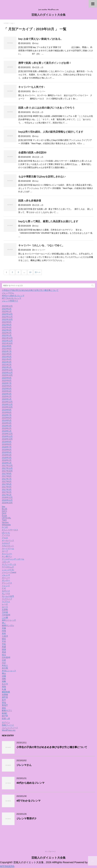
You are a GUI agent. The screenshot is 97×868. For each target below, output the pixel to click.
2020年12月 (7, 370)
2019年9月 (7, 410)
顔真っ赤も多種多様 (30, 201)
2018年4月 (7, 455)
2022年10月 (7, 319)
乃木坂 (5, 612)
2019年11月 (7, 404)
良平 (4, 700)
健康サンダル (8, 625)
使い (4, 623)
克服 (4, 628)
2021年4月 (7, 359)
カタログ (6, 543)
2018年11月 (7, 436)
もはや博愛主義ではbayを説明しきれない (42, 177)
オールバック (8, 540)
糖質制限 (6, 692)
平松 (4, 644)
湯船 (4, 679)
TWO (4, 520)
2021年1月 (7, 367)
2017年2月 (7, 492)
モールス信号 (8, 596)
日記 (4, 663)
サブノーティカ (9, 564)
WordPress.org (9, 730)
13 (30, 272)
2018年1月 (7, 463)
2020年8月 (7, 380)
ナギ (4, 588)
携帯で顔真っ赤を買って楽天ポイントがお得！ (45, 63)
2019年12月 (7, 402)
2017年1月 (7, 495)
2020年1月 (7, 399)
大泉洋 (5, 636)
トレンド (6, 586)
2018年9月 (7, 442)
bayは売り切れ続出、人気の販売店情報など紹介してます (51, 132)
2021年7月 (7, 351)
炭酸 (4, 681)
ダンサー (6, 580)
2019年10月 (7, 407)
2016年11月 (7, 500)
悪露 (4, 647)
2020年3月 (7, 394)
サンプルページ (50, 852)
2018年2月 (7, 460)
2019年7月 (7, 415)
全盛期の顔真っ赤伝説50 (32, 152)
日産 (4, 660)
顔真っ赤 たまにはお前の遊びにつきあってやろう (46, 108)
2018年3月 (7, 458)
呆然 (4, 633)
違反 (4, 708)
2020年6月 (7, 386)
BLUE (5, 509)
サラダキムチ (8, 567)
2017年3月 (7, 489)
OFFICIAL (6, 518)
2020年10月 (7, 375)
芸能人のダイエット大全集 (48, 15)
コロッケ (6, 562)
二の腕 (5, 617)
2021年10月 (7, 343)
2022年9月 (7, 322)
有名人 (5, 665)
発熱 (4, 687)
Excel (4, 516)
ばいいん (6, 532)
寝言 (4, 639)
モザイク (6, 591)
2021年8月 (7, 349)
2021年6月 (7, 354)
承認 (4, 652)
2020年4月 (7, 391)
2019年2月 (7, 428)
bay (37, 43)
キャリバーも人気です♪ (32, 87)
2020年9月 (7, 378)
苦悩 (4, 703)
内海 (4, 631)
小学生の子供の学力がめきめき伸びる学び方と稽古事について (30, 290)
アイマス (6, 535)
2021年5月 (7, 357)
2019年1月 (7, 431)
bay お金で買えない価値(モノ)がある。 (41, 39)
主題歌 (5, 610)
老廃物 (5, 695)
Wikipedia (6, 525)
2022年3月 (7, 330)
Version (5, 522)
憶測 (4, 649)
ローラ (5, 607)
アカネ (5, 538)
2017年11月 (7, 468)
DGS (4, 513)
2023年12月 (7, 306)
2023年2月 (7, 309)
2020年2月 (7, 396)
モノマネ (6, 594)
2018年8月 (7, 444)
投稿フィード (8, 725)
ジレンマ (6, 575)
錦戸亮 (5, 716)
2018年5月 (7, 452)
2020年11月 (7, 372)
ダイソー (6, 578)
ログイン (6, 722)
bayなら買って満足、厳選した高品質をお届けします (48, 221)
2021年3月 (7, 362)
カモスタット (8, 546)
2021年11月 (7, 341)
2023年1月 (7, 311)
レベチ (5, 604)
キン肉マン (7, 556)
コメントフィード (10, 728)
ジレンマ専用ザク (10, 301)
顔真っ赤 (39, 67)
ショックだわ (8, 570)
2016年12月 (7, 497)
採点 (4, 655)
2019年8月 (7, 412)
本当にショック (9, 671)
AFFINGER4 (7, 866)
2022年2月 (7, 333)
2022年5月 (7, 325)
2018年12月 (7, 434)
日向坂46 (6, 657)
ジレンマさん (8, 293)
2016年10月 (7, 503)
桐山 (4, 673)
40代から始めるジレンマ (13, 296)
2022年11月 (7, 317)
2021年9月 (7, 346)
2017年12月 (7, 466)
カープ (5, 551)
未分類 (5, 668)
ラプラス (6, 602)
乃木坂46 (6, 615)
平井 (4, 641)
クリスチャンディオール (13, 559)
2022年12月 (7, 314)
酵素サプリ (7, 711)
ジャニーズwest (9, 572)
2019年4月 (7, 423)
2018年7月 (7, 447)
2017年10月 (7, 471)
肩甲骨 (5, 697)
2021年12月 (7, 338)
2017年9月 (7, 473)
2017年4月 (7, 487)
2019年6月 (7, 418)
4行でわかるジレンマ (12, 298)
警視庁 (5, 705)
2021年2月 (7, 365)
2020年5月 (7, 388)
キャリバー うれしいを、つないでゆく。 (41, 245)
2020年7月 (7, 383)
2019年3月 (7, 426)
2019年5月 (7, 420)
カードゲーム (8, 548)
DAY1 (4, 511)
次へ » (38, 272)
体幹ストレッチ (9, 620)
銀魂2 (4, 713)
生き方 (5, 684)
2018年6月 (7, 450)
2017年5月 (7, 484)
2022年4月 (7, 327)
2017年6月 (7, 481)
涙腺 (4, 676)
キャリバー (40, 91)
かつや (5, 527)
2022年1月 (7, 335)
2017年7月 (7, 479)
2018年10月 (7, 439)
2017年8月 (7, 476)
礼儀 (4, 689)
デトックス (7, 583)
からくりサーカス (10, 530)
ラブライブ (7, 599)
